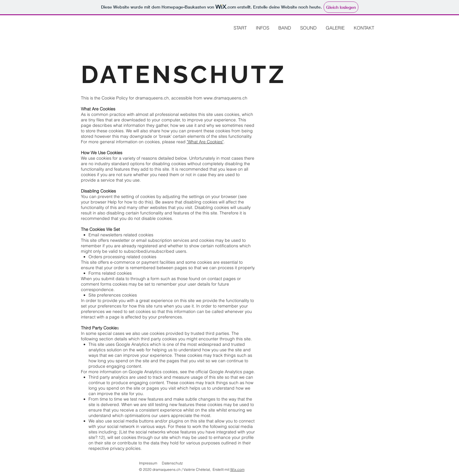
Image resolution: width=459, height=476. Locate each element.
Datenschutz (172, 463)
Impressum (148, 463)
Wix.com (237, 469)
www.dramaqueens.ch (225, 98)
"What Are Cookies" (205, 142)
